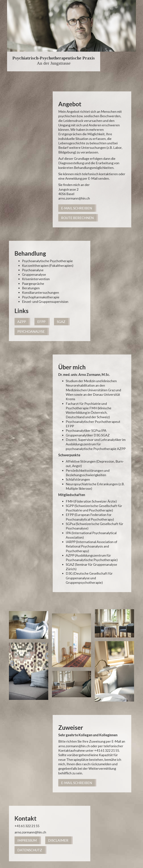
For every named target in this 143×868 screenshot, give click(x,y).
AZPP (22, 322)
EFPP (41, 322)
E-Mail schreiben (77, 208)
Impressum (27, 840)
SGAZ (61, 322)
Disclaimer (58, 840)
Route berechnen (77, 218)
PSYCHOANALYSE (31, 331)
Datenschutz (30, 850)
